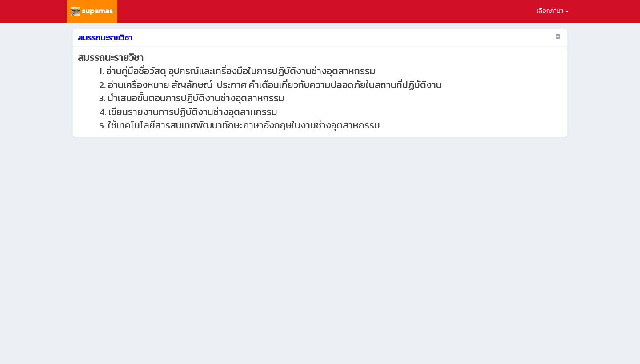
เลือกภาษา (553, 11)
